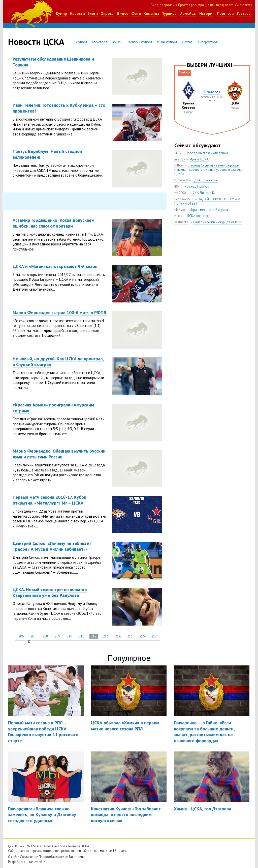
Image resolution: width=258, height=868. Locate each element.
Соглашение (29, 857)
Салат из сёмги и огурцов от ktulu (218, 222)
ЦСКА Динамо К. (203, 193)
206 (21, 636)
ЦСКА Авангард (199, 216)
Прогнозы (226, 13)
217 (154, 636)
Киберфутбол (208, 42)
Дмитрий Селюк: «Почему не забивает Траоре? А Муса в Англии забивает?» (52, 546)
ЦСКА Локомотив (205, 180)
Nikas (178, 216)
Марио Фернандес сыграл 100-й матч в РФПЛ (59, 312)
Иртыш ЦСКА (199, 159)
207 (33, 636)
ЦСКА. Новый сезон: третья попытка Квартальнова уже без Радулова (50, 592)
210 (69, 636)
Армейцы (188, 13)
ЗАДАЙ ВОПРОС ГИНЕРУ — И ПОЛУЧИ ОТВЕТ (207, 201)
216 (142, 636)
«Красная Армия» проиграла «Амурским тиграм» (53, 408)
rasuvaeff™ (37, 862)
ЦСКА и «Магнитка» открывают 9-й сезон (55, 266)
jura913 (180, 159)
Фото (136, 13)
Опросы (107, 13)
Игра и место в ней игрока (209, 210)
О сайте (14, 857)
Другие (187, 42)
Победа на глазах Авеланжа (207, 153)
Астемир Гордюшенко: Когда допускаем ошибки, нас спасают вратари (54, 223)
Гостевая (245, 13)
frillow (179, 165)
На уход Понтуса (197, 187)
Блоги (93, 13)
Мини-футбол (167, 42)
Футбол (81, 42)
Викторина (77, 857)
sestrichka (181, 222)
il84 (177, 187)
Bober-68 (181, 180)
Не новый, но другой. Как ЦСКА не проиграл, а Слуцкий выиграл (58, 361)
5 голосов (212, 92)
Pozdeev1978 (184, 199)
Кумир (61, 13)
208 (45, 636)
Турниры (170, 13)
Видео (123, 13)
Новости (77, 13)
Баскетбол (100, 42)
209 (57, 636)
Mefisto (180, 210)
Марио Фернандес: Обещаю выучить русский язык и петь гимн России (59, 454)
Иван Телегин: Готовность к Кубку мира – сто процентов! (59, 108)
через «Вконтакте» (239, 5)
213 (106, 636)
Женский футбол (140, 42)
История (207, 13)
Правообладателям (54, 857)
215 (130, 636)
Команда (151, 13)
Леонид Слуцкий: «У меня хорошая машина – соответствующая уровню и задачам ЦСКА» (209, 170)
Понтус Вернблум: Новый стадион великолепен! (47, 154)
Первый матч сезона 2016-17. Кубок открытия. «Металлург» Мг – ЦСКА (49, 500)
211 (82, 636)
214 (118, 636)
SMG (178, 153)
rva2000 (180, 193)
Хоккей (117, 42)
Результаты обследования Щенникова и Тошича (53, 62)
